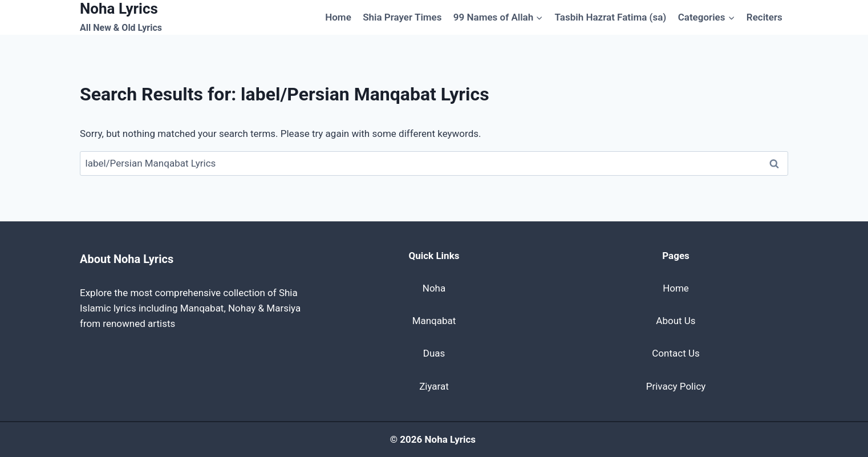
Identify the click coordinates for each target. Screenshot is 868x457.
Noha (434, 288)
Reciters (764, 17)
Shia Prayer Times (402, 17)
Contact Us (676, 353)
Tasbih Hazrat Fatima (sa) (611, 17)
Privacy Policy (676, 386)
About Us (676, 321)
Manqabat (434, 321)
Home (338, 17)
